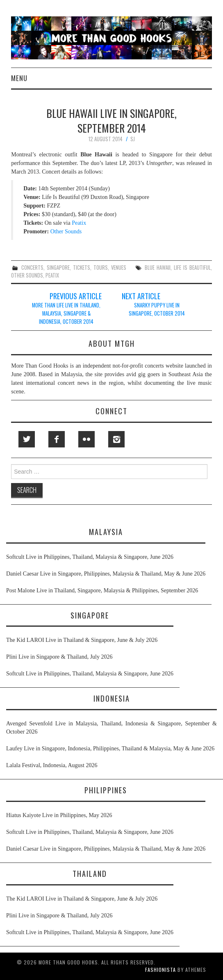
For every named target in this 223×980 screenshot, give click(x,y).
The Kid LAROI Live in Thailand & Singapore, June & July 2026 (82, 640)
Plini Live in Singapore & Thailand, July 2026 (59, 657)
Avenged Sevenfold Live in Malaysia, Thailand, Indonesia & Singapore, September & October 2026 (111, 728)
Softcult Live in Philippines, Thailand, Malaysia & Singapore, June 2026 (90, 557)
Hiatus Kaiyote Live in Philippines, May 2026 (59, 815)
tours (101, 268)
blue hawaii (158, 268)
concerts (32, 268)
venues (119, 268)
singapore (58, 268)
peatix (52, 275)
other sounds (27, 275)
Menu (19, 78)
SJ (133, 139)
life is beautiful (192, 268)
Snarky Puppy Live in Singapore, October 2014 (157, 309)
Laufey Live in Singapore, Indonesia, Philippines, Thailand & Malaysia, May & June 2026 (110, 749)
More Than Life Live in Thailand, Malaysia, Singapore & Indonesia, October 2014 (66, 313)
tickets (82, 268)
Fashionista (160, 970)
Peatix (79, 223)
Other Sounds (66, 231)
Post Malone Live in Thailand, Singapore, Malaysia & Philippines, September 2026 (102, 590)
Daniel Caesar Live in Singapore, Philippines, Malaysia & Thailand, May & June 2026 (106, 574)
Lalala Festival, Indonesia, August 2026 (52, 765)
